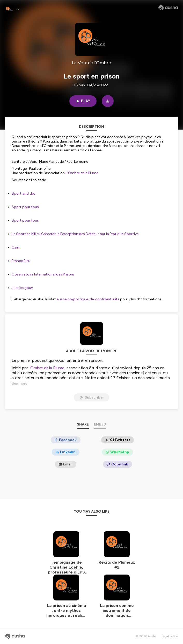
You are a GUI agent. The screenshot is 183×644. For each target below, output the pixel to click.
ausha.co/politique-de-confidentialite (88, 299)
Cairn (16, 247)
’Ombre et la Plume (47, 368)
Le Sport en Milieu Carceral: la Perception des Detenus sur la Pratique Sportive (75, 234)
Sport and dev (24, 193)
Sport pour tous (25, 207)
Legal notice (170, 636)
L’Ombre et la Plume (82, 173)
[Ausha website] (168, 8)
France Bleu (21, 261)
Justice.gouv (23, 288)
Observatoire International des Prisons (43, 274)
